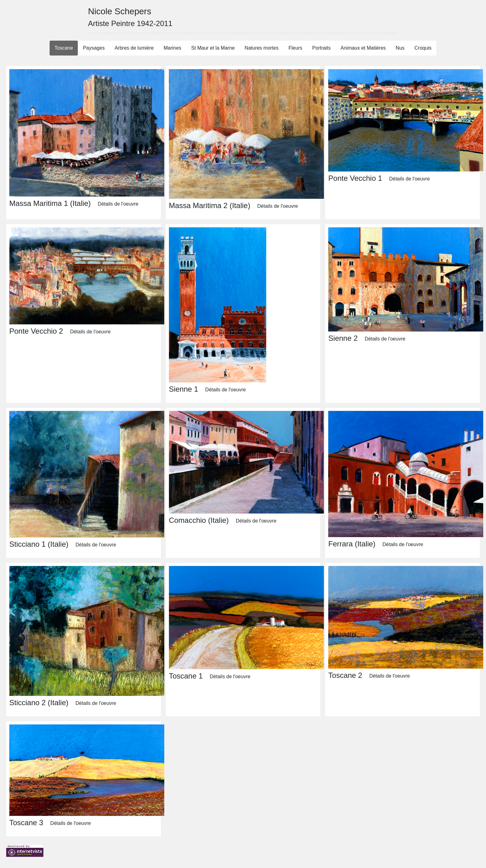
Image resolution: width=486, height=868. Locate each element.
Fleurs (295, 48)
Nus (400, 48)
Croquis (423, 48)
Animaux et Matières (363, 48)
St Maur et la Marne (213, 48)
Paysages (94, 48)
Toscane (64, 48)
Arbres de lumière (134, 48)
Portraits (321, 48)
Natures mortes (261, 48)
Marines (172, 48)
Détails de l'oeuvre (118, 204)
